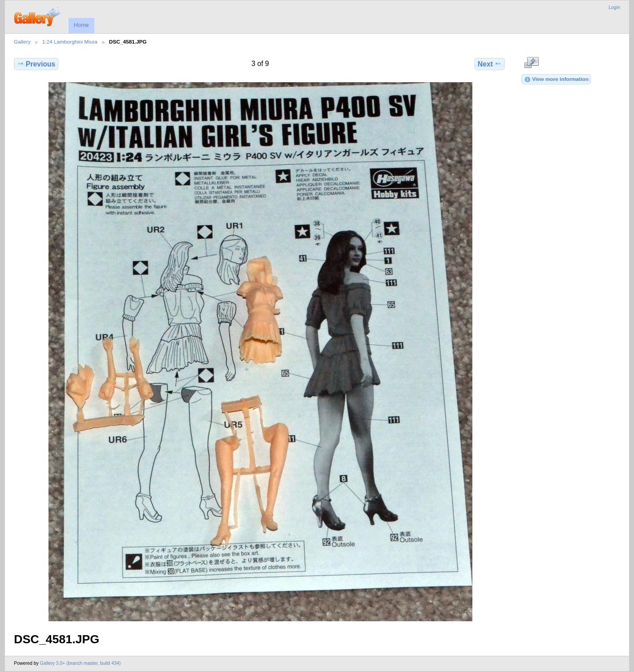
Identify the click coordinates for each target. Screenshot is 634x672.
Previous (36, 64)
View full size (531, 63)
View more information (556, 80)
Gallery (22, 42)
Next (490, 64)
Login (614, 7)
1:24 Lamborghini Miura (70, 42)
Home (81, 25)
